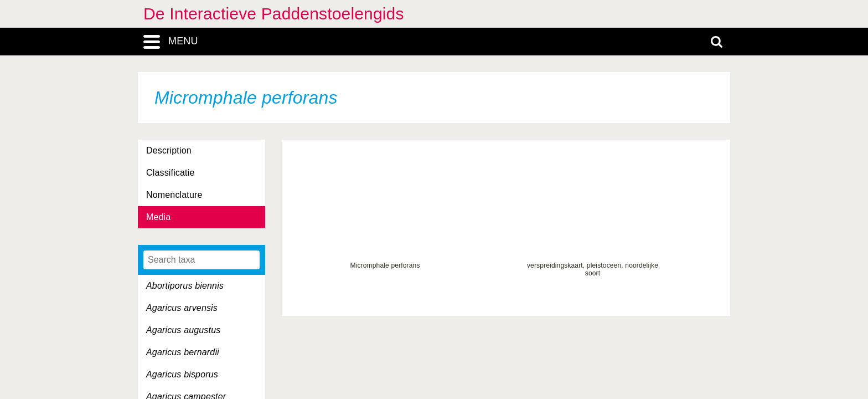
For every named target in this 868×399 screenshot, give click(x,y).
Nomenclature (174, 195)
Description (169, 150)
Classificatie (170, 173)
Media (158, 217)
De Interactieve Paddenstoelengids (274, 14)
